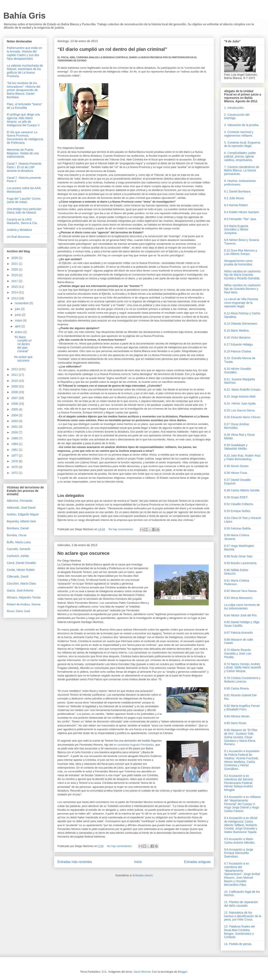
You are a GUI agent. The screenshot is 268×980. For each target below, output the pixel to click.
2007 (15, 398)
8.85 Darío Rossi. (236, 723)
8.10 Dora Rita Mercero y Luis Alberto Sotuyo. (241, 252)
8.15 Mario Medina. (237, 331)
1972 (15, 473)
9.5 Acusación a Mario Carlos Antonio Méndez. (240, 841)
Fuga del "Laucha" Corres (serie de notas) (24, 200)
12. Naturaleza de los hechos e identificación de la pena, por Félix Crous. (243, 916)
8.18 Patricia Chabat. (238, 351)
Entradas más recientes (75, 862)
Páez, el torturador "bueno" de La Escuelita (24, 106)
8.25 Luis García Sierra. (240, 410)
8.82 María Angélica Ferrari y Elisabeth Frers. (242, 708)
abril (18, 326)
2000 (15, 432)
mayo (19, 320)
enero (19, 332)
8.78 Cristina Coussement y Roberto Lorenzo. (242, 680)
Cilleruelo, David (18, 577)
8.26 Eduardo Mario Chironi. (243, 417)
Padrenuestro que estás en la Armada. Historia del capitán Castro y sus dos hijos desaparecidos (24, 53)
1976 (15, 461)
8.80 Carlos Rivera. (237, 688)
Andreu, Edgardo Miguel (23, 514)
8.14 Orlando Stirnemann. (241, 324)
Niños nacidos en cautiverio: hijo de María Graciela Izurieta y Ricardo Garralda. (243, 275)
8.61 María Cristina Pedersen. (237, 582)
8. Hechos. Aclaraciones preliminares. (240, 183)
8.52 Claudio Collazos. (239, 504)
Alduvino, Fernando (20, 501)
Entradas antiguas (197, 862)
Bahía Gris (24, 16)
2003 (15, 421)
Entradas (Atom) (143, 875)
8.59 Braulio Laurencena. (241, 563)
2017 (15, 281)
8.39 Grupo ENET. (236, 497)
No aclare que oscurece (83, 553)
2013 (15, 298)
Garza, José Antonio (20, 590)
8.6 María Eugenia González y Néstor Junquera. (236, 230)
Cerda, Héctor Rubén (21, 570)
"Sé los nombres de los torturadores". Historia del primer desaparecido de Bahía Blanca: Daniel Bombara (23, 90)
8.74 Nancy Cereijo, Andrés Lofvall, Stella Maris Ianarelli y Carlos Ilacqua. (242, 668)
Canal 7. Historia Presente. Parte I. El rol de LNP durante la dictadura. (24, 167)
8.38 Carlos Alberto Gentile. (242, 490)
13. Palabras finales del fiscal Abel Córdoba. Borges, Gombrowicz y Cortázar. (240, 932)
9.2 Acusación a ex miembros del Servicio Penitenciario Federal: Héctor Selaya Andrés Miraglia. (239, 783)
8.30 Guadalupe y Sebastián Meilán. (236, 447)
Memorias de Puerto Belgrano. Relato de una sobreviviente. (23, 153)
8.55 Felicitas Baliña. (238, 528)
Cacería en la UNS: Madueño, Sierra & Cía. (22, 221)
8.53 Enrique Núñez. (238, 511)
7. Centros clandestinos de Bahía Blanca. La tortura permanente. (242, 171)
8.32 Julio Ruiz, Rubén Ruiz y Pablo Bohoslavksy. (242, 457)
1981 (15, 450)
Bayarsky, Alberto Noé (21, 521)
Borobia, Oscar (17, 535)
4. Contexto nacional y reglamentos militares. (239, 134)
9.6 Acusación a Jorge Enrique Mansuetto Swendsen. (239, 853)
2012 (15, 369)
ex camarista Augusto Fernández (134, 745)
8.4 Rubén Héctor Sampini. (242, 212)
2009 (15, 386)
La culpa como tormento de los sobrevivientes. (242, 607)
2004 (15, 415)
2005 (15, 409)
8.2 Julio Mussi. (234, 198)
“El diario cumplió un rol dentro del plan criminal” (112, 49)
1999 (15, 438)
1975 (15, 467)
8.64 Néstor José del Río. (241, 615)
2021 (15, 264)
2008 (15, 392)
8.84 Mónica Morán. (237, 716)
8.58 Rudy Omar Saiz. (239, 556)
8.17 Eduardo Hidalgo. (239, 344)
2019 (15, 275)
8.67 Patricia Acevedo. (239, 633)
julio (18, 309)
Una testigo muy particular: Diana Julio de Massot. (24, 211)
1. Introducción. (234, 108)
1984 (15, 444)
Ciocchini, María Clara (21, 583)
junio (18, 315)
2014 (15, 292)
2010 (15, 381)
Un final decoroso (18, 237)
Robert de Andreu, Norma (24, 604)
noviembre (22, 303)
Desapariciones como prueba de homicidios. (239, 263)
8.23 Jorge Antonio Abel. (240, 397)
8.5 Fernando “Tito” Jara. (240, 219)
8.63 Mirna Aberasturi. (239, 598)
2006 (15, 404)
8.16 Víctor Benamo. (238, 337)
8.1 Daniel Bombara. (238, 191)
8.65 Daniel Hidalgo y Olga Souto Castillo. (242, 624)
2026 (15, 258)
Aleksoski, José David (21, 508)
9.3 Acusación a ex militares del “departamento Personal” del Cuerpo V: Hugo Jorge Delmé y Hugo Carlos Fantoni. (242, 804)
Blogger (183, 972)
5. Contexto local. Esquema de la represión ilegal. (242, 144)
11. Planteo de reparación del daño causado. (241, 904)
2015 (15, 287)
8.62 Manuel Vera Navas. (241, 591)
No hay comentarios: (121, 529)
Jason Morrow (142, 972)
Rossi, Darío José (18, 611)
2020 (15, 269)
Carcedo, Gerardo (19, 549)
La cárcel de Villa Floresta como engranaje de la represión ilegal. (241, 303)
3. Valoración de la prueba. (242, 125)
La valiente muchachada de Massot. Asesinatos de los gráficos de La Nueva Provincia (25, 71)
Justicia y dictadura (19, 230)
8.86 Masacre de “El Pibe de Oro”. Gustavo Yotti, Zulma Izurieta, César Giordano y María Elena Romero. (241, 737)
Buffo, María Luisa (19, 542)
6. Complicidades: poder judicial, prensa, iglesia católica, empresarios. (240, 156)
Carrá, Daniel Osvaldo (21, 563)
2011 (15, 375)
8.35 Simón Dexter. (237, 466)
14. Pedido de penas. (238, 944)
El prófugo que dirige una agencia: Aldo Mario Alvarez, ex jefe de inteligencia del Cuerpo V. (23, 120)
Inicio (138, 862)
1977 (15, 456)
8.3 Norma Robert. (236, 205)
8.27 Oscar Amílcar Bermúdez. (237, 426)
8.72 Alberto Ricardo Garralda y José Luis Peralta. (238, 653)
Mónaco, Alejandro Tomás (24, 597)
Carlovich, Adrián (18, 556)
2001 (15, 427)
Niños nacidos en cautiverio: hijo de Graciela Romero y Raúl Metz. (243, 289)
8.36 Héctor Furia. (236, 473)
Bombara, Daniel (18, 528)
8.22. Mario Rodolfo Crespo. (243, 390)
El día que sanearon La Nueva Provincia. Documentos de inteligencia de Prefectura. (25, 137)
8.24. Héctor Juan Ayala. (240, 403)
